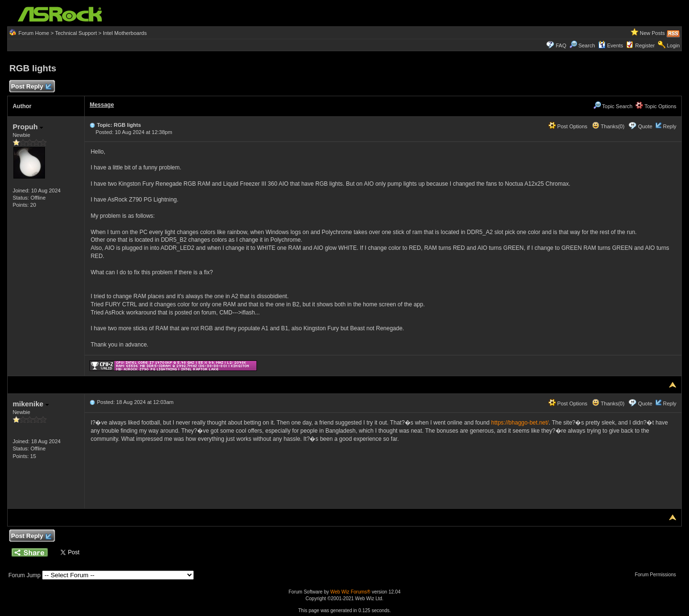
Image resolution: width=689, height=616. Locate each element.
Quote (645, 126)
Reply (669, 126)
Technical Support (76, 33)
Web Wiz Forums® (350, 592)
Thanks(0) (608, 126)
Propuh (28, 127)
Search (587, 45)
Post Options (568, 126)
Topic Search (613, 106)
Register (645, 45)
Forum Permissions (658, 575)
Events (611, 45)
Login (673, 45)
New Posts (652, 33)
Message (102, 105)
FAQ (561, 45)
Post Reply (31, 87)
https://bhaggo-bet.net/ (520, 423)
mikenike (30, 404)
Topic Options (656, 106)
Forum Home (33, 33)
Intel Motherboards (125, 33)
